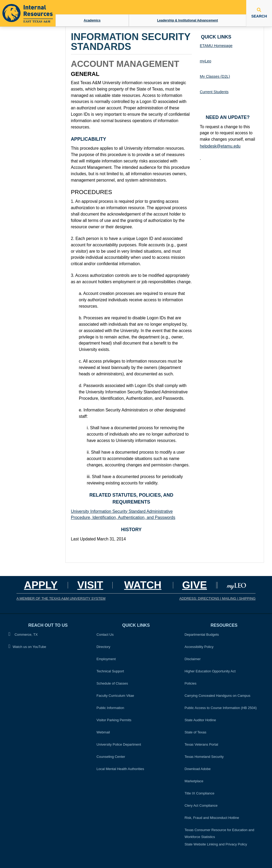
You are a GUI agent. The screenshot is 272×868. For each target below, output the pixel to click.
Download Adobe (198, 769)
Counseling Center (111, 757)
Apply (41, 585)
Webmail (103, 732)
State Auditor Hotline (200, 720)
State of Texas (195, 732)
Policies (192, 683)
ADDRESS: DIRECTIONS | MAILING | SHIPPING (217, 598)
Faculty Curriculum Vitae (115, 696)
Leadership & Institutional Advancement (187, 20)
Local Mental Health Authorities (120, 769)
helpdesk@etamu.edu (220, 146)
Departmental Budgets (202, 635)
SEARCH (259, 13)
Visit (90, 585)
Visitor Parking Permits (114, 720)
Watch (143, 585)
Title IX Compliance (199, 793)
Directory (103, 647)
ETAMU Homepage (216, 46)
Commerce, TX (23, 634)
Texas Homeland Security (204, 757)
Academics (92, 20)
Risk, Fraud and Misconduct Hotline (212, 818)
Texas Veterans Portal (201, 744)
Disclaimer (193, 659)
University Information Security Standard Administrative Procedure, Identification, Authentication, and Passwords (123, 515)
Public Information (110, 708)
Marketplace (194, 781)
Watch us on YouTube (27, 646)
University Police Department (119, 744)
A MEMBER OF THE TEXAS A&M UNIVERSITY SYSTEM (61, 598)
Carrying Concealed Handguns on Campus (218, 696)
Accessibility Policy (199, 647)
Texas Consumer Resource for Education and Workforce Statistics (219, 833)
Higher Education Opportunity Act (210, 671)
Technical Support (110, 671)
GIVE (195, 585)
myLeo (205, 61)
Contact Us (105, 635)
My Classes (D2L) (215, 76)
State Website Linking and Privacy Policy (216, 844)
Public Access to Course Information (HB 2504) (221, 708)
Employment (106, 659)
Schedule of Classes (112, 683)
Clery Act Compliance (201, 805)
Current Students (214, 92)
